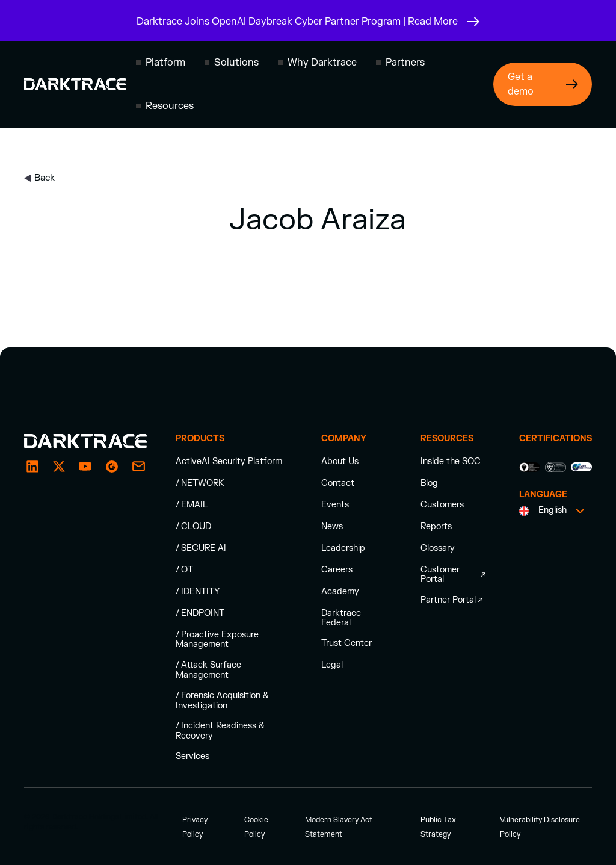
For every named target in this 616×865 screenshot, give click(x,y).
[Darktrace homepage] (75, 84)
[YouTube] (85, 467)
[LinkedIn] (32, 467)
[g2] (112, 467)
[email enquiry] (138, 467)
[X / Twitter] (59, 467)
